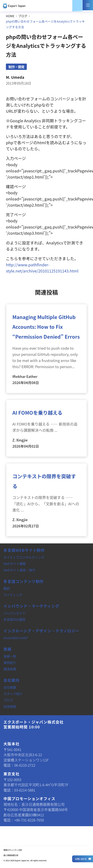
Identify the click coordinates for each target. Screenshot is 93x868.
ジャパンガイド (15, 613)
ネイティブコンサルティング (24, 557)
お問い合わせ (83, 859)
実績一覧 (10, 656)
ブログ (23, 16)
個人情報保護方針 (11, 855)
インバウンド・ (31, 606)
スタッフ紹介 (13, 693)
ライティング (13, 595)
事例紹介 (10, 662)
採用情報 (10, 706)
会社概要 (10, 687)
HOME (10, 16)
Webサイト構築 (15, 563)
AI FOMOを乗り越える (37, 413)
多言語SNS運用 (14, 619)
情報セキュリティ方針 (13, 850)
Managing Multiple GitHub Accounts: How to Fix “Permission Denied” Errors (46, 327)
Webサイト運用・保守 (19, 570)
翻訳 (7, 588)
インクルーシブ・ (41, 631)
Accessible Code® (16, 638)
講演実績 (10, 669)
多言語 (24, 550)
